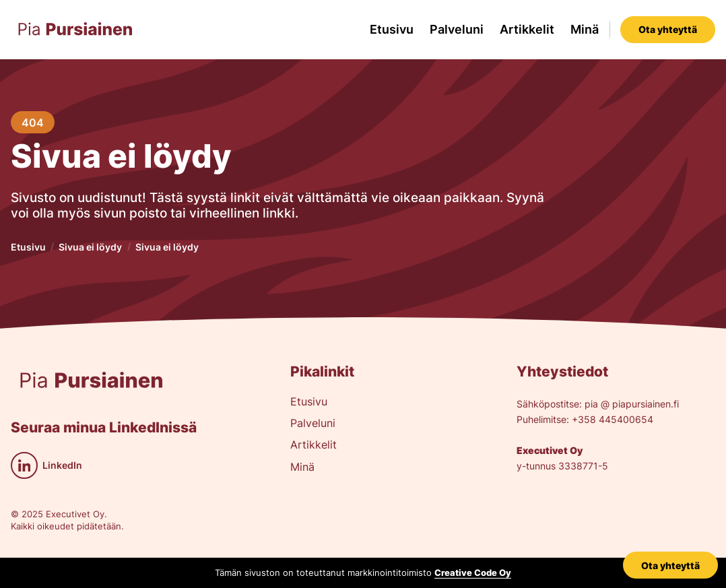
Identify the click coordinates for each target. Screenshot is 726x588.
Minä (585, 29)
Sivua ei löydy (90, 247)
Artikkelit (527, 29)
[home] (75, 30)
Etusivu (392, 29)
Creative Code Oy (473, 573)
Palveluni (457, 29)
